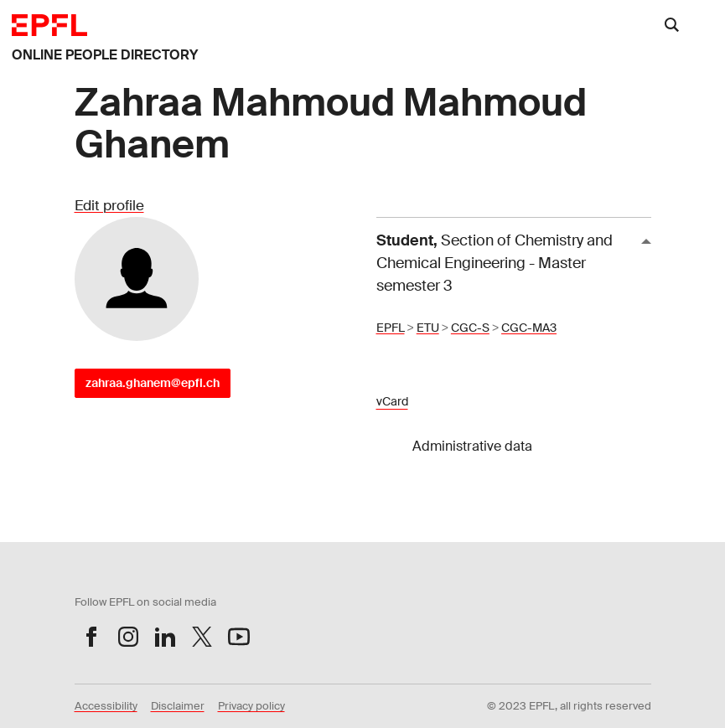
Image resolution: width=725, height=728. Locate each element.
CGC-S (470, 328)
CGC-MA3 (529, 328)
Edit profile (109, 205)
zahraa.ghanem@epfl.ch (153, 383)
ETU (428, 328)
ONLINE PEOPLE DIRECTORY (105, 55)
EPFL (391, 328)
